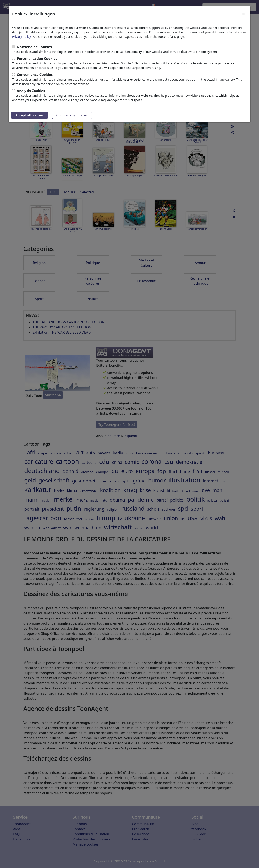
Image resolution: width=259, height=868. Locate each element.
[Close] (244, 14)
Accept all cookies (30, 115)
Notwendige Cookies (34, 47)
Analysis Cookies (31, 91)
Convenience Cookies (35, 75)
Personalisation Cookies (37, 59)
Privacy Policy (21, 37)
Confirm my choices (72, 115)
